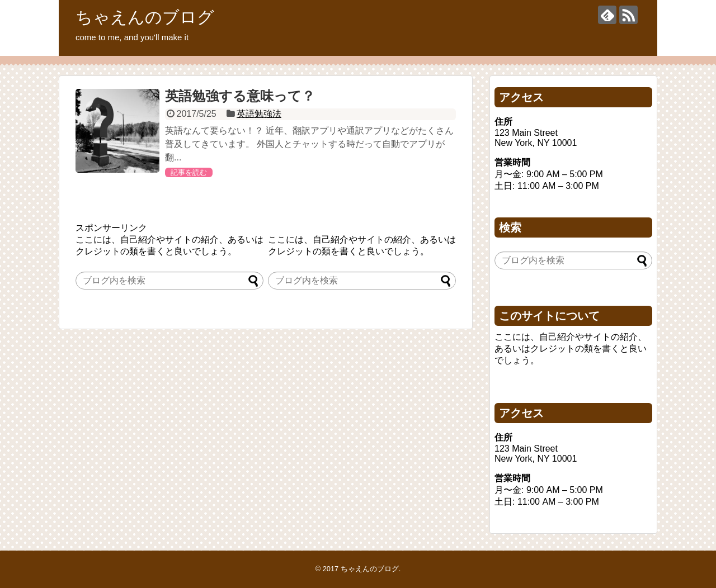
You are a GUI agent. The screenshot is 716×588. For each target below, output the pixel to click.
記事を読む (189, 172)
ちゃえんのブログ (145, 17)
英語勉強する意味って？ (240, 96)
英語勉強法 (259, 114)
